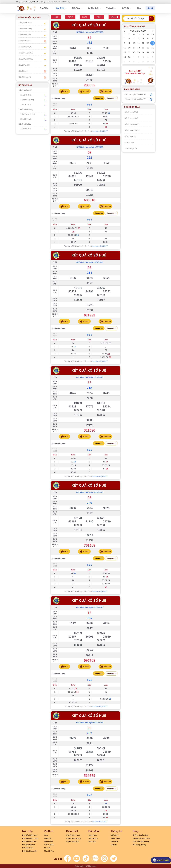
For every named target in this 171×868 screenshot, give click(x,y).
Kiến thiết (60, 8)
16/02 (56, 17)
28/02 (99, 17)
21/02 (70, 17)
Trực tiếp (44, 8)
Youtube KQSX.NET (100, 131)
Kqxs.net (93, 866)
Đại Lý (150, 8)
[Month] (135, 31)
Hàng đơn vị (111, 98)
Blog (139, 8)
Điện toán (76, 8)
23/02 (85, 17)
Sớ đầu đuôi (93, 8)
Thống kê (110, 8)
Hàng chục (99, 98)
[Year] (144, 31)
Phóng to (105, 91)
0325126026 (161, 860)
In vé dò (126, 8)
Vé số (64, 91)
